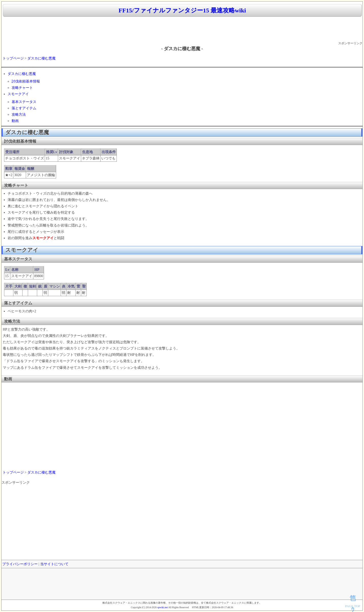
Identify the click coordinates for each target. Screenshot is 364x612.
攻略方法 (19, 115)
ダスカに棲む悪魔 (41, 58)
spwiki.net (162, 607)
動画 (15, 121)
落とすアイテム (24, 108)
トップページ (13, 58)
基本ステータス (24, 102)
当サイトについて (54, 564)
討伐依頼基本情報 (26, 81)
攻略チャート (22, 88)
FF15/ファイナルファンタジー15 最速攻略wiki (182, 10)
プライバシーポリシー (20, 564)
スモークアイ (18, 94)
